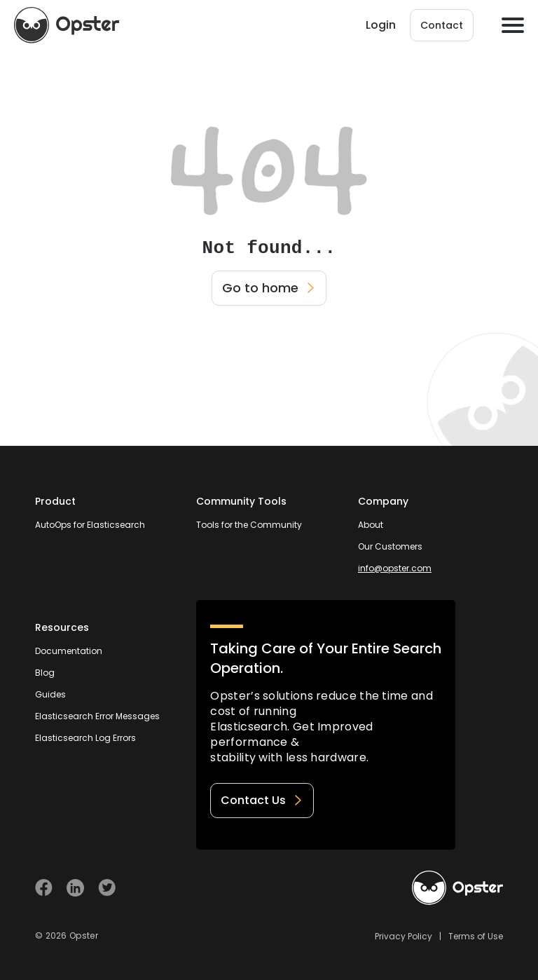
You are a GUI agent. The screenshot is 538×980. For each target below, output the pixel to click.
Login (381, 25)
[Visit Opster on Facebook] (44, 888)
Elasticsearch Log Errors (85, 738)
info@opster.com (395, 568)
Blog (45, 673)
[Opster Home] (67, 25)
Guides (50, 694)
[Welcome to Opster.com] (457, 888)
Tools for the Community (249, 525)
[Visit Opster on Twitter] (107, 888)
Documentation (69, 651)
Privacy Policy (403, 936)
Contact (442, 25)
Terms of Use (476, 936)
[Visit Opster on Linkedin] (75, 888)
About (371, 525)
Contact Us (262, 800)
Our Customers (390, 546)
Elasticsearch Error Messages (97, 716)
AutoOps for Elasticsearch (90, 525)
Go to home (269, 288)
